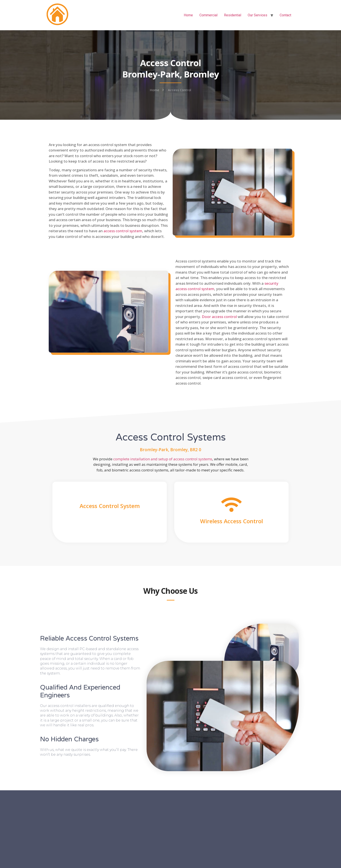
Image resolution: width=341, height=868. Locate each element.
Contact (285, 15)
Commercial (208, 15)
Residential (233, 15)
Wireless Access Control (232, 521)
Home (188, 15)
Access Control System (110, 506)
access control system (123, 231)
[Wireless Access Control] (232, 505)
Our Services (257, 15)
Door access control (219, 317)
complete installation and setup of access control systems (163, 459)
